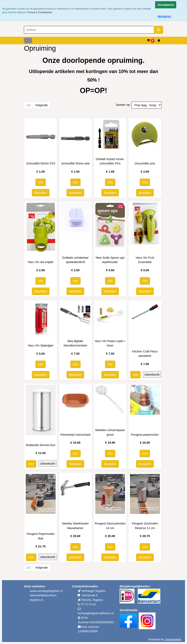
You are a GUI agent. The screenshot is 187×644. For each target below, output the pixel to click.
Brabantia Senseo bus (41, 445)
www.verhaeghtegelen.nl (46, 591)
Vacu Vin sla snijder (41, 262)
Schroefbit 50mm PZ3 (41, 163)
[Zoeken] (89, 30)
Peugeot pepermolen (145, 435)
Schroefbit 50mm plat (75, 163)
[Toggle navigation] (28, 41)
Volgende (42, 105)
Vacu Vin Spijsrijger (41, 345)
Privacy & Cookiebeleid (39, 12)
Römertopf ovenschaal (75, 435)
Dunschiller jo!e (145, 163)
